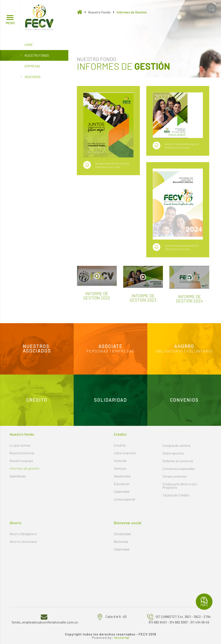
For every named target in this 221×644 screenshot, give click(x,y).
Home (29, 45)
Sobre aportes (173, 453)
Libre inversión (125, 453)
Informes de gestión (25, 468)
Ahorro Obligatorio (23, 534)
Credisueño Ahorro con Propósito (180, 486)
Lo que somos (20, 445)
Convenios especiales (179, 469)
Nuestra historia (22, 453)
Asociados (31, 77)
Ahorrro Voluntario (23, 541)
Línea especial (124, 499)
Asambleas (18, 476)
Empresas (32, 66)
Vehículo (120, 468)
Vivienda (120, 461)
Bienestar (121, 541)
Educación (122, 484)
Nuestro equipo (21, 461)
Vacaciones (122, 476)
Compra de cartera (176, 445)
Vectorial (122, 638)
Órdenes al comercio (178, 461)
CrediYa (120, 445)
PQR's (204, 602)
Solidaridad (122, 534)
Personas (98, 351)
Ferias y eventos (175, 476)
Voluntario (199, 351)
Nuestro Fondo (35, 56)
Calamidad (122, 491)
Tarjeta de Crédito (176, 495)
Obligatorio (169, 351)
